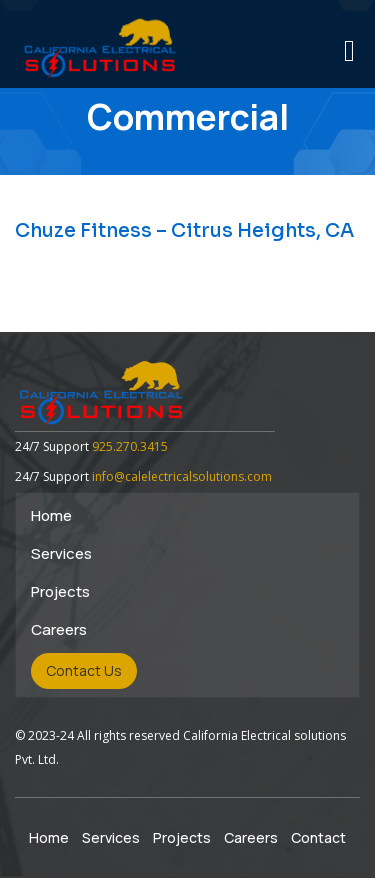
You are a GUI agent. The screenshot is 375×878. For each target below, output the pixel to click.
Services (61, 553)
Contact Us (84, 670)
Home (51, 515)
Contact (318, 837)
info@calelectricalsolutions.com (182, 476)
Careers (59, 629)
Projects (60, 591)
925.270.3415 (130, 446)
